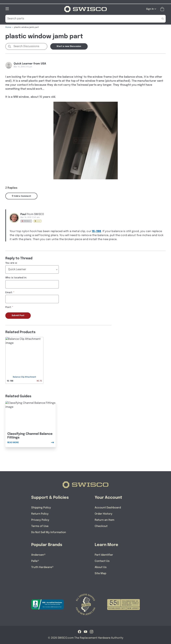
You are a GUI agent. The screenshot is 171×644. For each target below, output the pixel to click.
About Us (101, 567)
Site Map (100, 573)
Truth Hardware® (42, 567)
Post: (8, 307)
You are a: (11, 263)
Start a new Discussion (69, 46)
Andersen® (38, 555)
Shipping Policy (41, 508)
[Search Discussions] (30, 46)
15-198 (96, 231)
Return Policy (40, 514)
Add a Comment (21, 196)
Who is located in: (16, 278)
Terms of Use (40, 526)
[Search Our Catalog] (80, 19)
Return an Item (104, 520)
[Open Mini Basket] (163, 9)
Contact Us (102, 561)
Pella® (35, 561)
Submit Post (18, 315)
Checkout (101, 526)
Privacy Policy (40, 520)
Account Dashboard (108, 508)
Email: (9, 292)
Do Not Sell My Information (49, 532)
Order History (104, 514)
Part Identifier (104, 555)
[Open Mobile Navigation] (7, 9)
